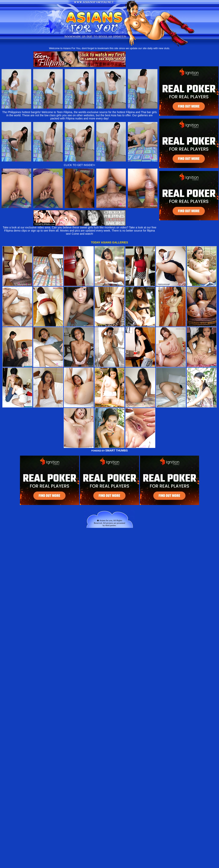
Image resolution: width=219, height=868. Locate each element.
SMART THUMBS (117, 450)
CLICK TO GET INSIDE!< (79, 165)
